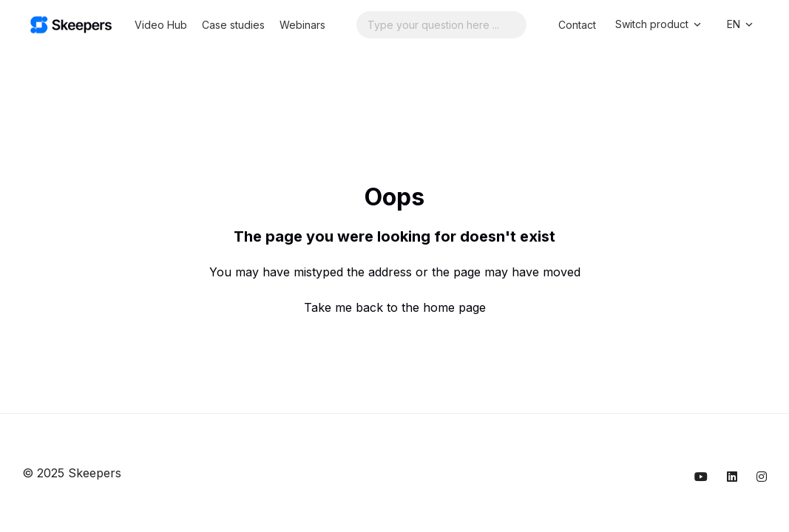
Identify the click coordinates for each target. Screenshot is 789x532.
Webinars (302, 25)
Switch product (659, 24)
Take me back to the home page (395, 307)
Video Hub (161, 25)
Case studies (233, 25)
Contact (577, 25)
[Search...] (441, 25)
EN (741, 24)
